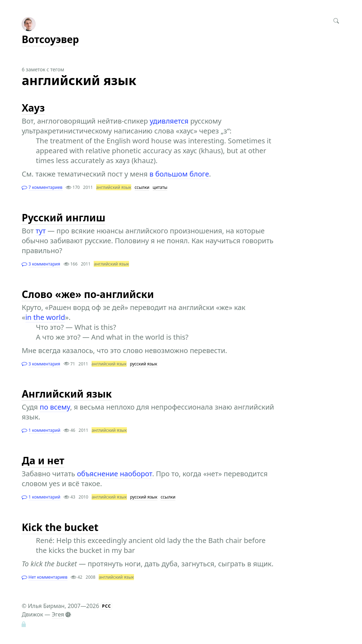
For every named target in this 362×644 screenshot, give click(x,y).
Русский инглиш (63, 217)
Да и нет (43, 460)
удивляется (169, 121)
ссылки (142, 187)
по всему (55, 407)
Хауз (33, 108)
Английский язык (67, 394)
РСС (107, 606)
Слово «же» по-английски (88, 294)
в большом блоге (179, 174)
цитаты (160, 187)
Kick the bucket (60, 527)
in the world (45, 317)
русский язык (143, 364)
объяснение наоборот (115, 474)
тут (41, 231)
